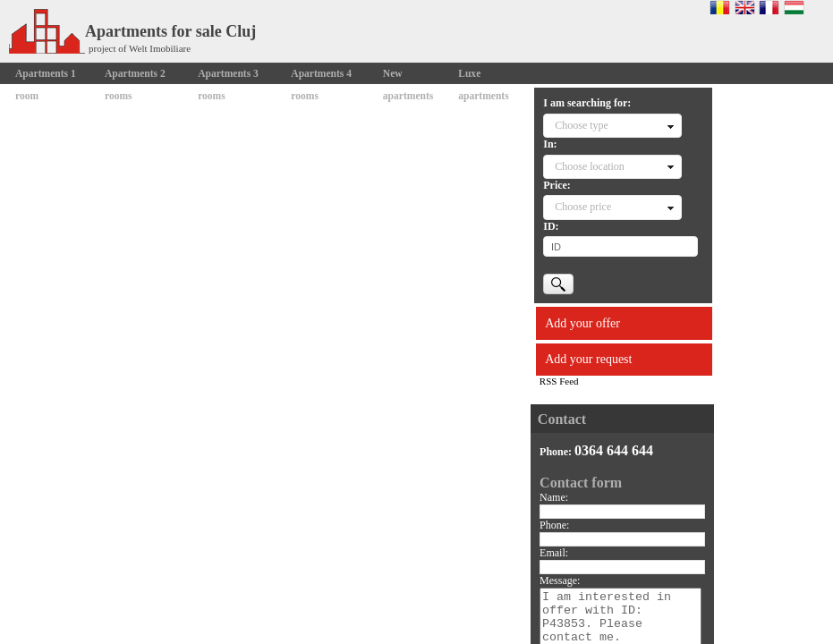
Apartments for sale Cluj (132, 31)
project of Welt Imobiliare (140, 48)
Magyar (794, 7)
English (745, 7)
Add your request (588, 359)
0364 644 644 (614, 450)
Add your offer (582, 323)
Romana (720, 7)
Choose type (582, 125)
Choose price (583, 207)
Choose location (590, 166)
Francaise (769, 7)
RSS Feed (559, 381)
